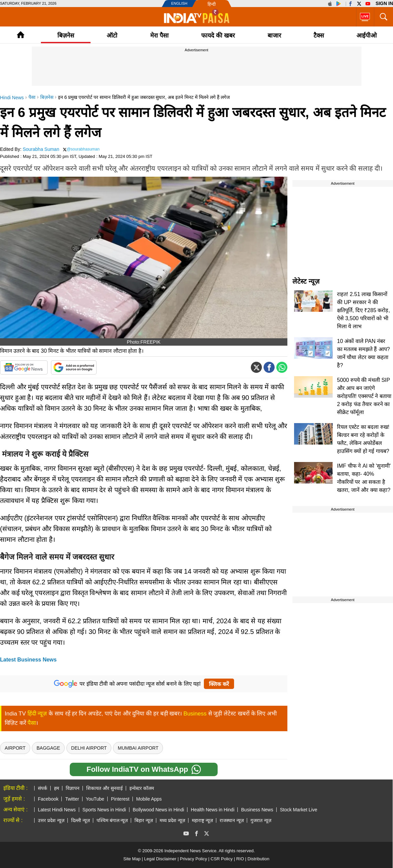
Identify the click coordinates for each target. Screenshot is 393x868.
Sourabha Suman (41, 149)
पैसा (32, 723)
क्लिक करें (219, 684)
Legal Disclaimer (160, 859)
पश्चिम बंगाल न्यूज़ (112, 820)
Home (21, 35)
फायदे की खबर (218, 36)
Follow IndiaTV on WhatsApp (144, 769)
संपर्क (43, 788)
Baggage (48, 748)
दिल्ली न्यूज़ (80, 820)
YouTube (95, 799)
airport (15, 748)
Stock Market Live (299, 810)
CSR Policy (222, 859)
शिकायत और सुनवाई (104, 788)
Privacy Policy (193, 859)
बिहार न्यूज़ (144, 820)
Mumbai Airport (138, 748)
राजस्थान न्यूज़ (232, 820)
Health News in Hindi (213, 810)
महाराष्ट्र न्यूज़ (202, 820)
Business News (257, 810)
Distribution (258, 859)
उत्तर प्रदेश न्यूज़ (51, 820)
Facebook (48, 799)
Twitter (72, 799)
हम (57, 788)
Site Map (132, 859)
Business (195, 714)
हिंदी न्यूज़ (37, 714)
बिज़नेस (66, 36)
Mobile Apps (149, 799)
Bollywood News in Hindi (158, 810)
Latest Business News (28, 660)
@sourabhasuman (83, 149)
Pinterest (120, 799)
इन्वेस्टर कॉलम (142, 788)
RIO (240, 859)
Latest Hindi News (57, 810)
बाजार (274, 36)
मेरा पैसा (159, 36)
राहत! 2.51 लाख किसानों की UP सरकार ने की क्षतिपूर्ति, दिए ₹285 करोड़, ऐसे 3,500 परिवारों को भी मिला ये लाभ (363, 310)
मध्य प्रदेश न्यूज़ (172, 820)
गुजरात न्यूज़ (261, 820)
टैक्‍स (319, 36)
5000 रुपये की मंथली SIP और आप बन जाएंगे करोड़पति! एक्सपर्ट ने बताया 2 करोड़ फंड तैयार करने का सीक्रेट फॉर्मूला (364, 396)
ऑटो (112, 36)
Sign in (384, 3)
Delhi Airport (89, 748)
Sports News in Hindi (104, 810)
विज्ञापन (73, 788)
